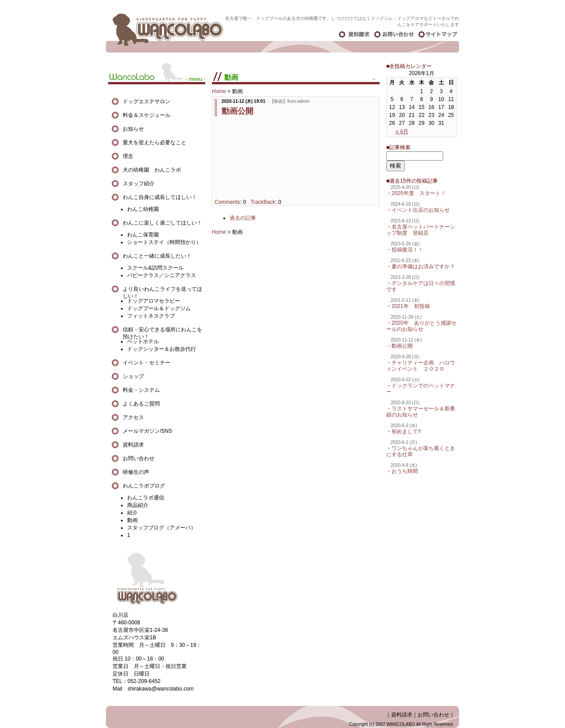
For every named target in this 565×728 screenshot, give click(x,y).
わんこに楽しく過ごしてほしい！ (162, 223)
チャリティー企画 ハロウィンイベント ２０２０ (421, 366)
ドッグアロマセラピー (154, 301)
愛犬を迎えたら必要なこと (154, 143)
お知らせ (133, 129)
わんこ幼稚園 (143, 209)
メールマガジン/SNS (147, 431)
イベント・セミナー (147, 363)
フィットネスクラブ (151, 316)
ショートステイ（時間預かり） (164, 242)
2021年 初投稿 (411, 306)
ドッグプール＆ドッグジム (159, 308)
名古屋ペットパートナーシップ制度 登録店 (421, 230)
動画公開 (237, 111)
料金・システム (141, 390)
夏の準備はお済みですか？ (423, 266)
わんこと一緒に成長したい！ (157, 256)
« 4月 (402, 131)
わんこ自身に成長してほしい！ (160, 197)
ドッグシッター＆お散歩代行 (162, 349)
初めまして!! (406, 432)
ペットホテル (143, 341)
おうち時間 (405, 471)
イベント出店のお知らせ (421, 210)
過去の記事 (243, 218)
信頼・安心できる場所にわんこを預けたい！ (162, 330)
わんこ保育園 (143, 235)
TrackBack (263, 202)
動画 (132, 520)
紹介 (132, 513)
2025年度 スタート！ (419, 193)
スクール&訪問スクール (155, 268)
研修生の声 (136, 472)
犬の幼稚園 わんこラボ (152, 170)
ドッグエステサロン (149, 101)
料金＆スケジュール (147, 115)
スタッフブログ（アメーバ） (162, 528)
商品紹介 (138, 505)
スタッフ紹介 (139, 184)
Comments (227, 202)
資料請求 (133, 445)
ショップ (133, 376)
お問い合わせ (139, 458)
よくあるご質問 (141, 404)
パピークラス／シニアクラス (162, 275)
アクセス (133, 417)
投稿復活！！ (407, 250)
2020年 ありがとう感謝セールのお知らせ (421, 326)
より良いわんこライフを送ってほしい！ (162, 289)
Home (219, 91)
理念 (128, 156)
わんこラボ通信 (146, 498)
